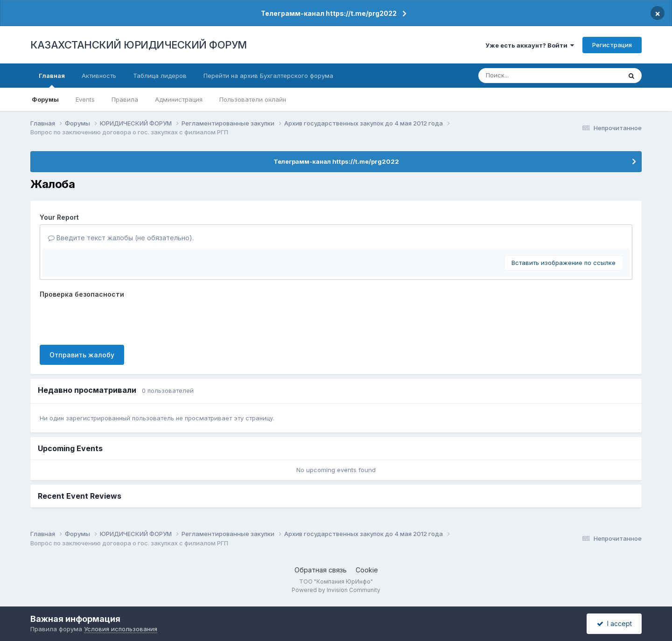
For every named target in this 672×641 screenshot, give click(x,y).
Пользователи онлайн (253, 99)
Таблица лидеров (160, 76)
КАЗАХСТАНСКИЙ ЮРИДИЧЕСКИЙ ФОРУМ (139, 45)
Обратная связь (321, 570)
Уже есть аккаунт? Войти (530, 45)
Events (85, 99)
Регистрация (612, 45)
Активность (99, 76)
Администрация (179, 99)
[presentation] (111, 320)
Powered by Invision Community (336, 590)
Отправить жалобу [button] (82, 355)
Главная (52, 80)
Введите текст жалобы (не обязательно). (121, 238)
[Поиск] (533, 76)
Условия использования (121, 629)
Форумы (45, 99)
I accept (614, 624)
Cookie (367, 570)
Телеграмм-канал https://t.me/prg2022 (329, 13)
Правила (125, 99)
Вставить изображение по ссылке (563, 263)
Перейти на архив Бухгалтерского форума (268, 76)
